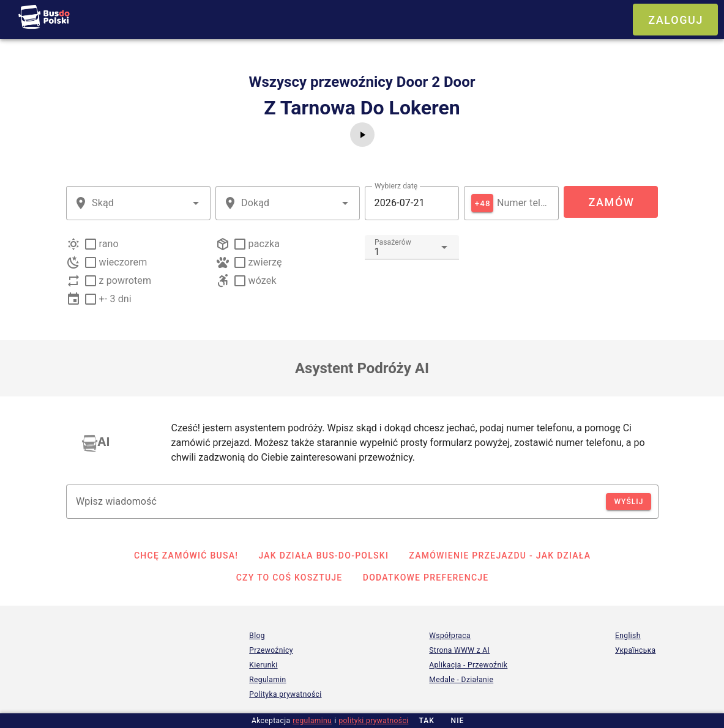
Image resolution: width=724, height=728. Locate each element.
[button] (196, 203)
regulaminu (312, 721)
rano (109, 244)
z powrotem (125, 280)
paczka (264, 244)
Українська (635, 650)
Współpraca (450, 636)
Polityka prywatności (285, 694)
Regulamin (267, 680)
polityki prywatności (373, 721)
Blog (257, 636)
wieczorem (123, 262)
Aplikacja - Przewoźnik (468, 665)
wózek (263, 280)
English (628, 636)
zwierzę (265, 262)
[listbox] (362, 443)
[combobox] (138, 203)
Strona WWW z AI (459, 650)
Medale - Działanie (461, 680)
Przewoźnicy (271, 650)
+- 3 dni (115, 299)
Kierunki (263, 665)
